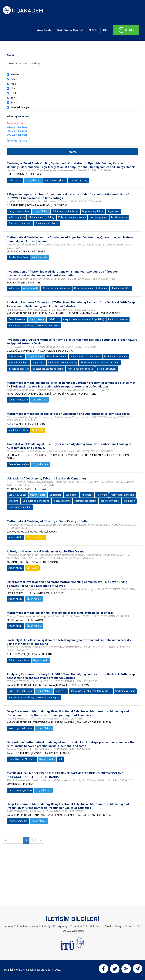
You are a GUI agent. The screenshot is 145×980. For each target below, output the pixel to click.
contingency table (110, 501)
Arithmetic (87, 495)
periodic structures (107, 369)
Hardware (102, 495)
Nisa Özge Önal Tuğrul (20, 691)
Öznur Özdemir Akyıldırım (22, 759)
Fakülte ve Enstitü (70, 30)
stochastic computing (20, 507)
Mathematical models (116, 357)
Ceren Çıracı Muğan (19, 464)
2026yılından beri (17, 127)
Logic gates (72, 495)
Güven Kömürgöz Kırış (20, 790)
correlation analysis (49, 326)
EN (105, 30)
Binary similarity (62, 501)
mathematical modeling (21, 326)
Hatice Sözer (15, 180)
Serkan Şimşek (16, 357)
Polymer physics (98, 217)
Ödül (13, 93)
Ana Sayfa (44, 30)
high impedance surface (80, 369)
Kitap (13, 88)
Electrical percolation (47, 223)
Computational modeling (36, 501)
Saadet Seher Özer (18, 257)
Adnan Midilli (15, 537)
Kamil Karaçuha (17, 319)
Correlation (56, 495)
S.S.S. (93, 30)
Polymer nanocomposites (72, 217)
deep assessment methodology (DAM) (84, 319)
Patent (14, 79)
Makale (15, 74)
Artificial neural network (66, 211)
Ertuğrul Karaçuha (18, 821)
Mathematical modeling (42, 217)
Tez (13, 98)
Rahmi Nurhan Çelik (19, 660)
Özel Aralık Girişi (17, 141)
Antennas (95, 357)
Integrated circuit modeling (62, 363)
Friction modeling (121, 288)
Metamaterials (78, 357)
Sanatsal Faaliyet (20, 107)
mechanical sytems (55, 180)
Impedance (38, 363)
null (61, 759)
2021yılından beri (17, 135)
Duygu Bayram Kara (19, 211)
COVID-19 (54, 319)
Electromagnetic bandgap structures (100, 363)
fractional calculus (118, 319)
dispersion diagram (19, 369)
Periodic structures (57, 357)
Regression (113, 211)
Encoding (13, 501)
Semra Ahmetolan (18, 400)
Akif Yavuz (14, 288)
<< (7, 840)
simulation (129, 501)
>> (39, 840)
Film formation (119, 217)
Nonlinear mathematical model (91, 288)
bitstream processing (85, 501)
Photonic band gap (18, 363)
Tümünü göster (15, 123)
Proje (14, 84)
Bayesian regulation (93, 211)
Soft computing (17, 217)
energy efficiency (79, 180)
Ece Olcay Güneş (17, 495)
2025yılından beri (17, 131)
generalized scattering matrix (48, 369)
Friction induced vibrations (56, 288)
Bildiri (14, 103)
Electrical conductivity (20, 223)
